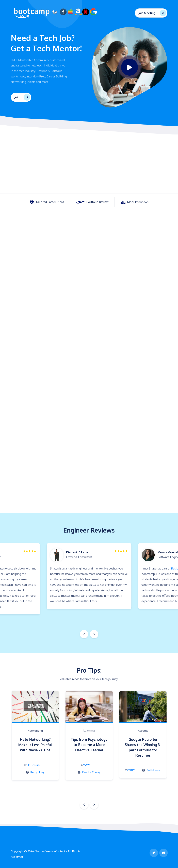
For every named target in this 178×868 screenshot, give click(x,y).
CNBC (131, 770)
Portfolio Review (92, 202)
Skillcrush (33, 765)
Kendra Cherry (91, 772)
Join (17, 97)
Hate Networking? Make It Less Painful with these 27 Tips (35, 745)
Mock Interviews (135, 202)
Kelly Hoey (37, 772)
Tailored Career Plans (47, 202)
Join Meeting (147, 13)
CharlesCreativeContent (50, 851)
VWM (87, 765)
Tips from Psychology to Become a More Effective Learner (89, 745)
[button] (94, 634)
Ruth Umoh (154, 770)
